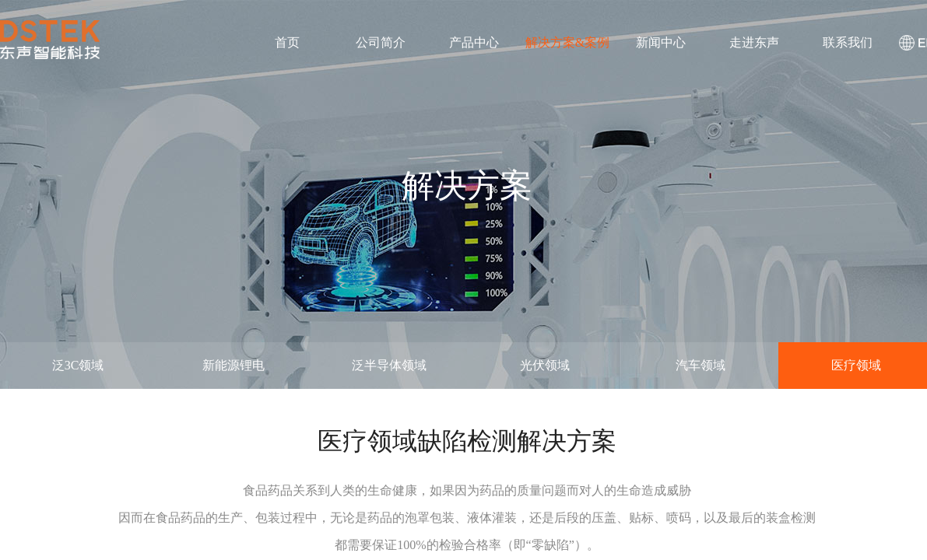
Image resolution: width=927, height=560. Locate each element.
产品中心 (474, 42)
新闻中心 (661, 42)
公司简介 (381, 42)
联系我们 (848, 42)
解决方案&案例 (567, 42)
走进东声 (754, 42)
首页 (287, 42)
